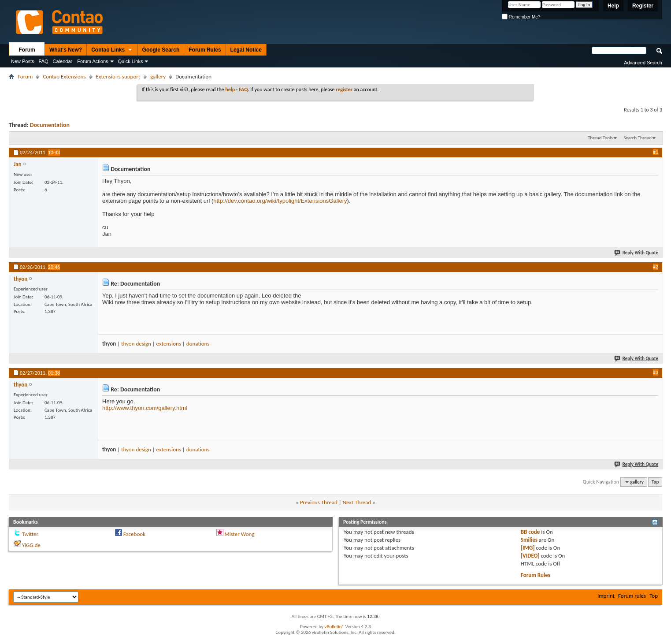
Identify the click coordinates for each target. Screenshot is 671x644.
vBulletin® (334, 627)
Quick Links (131, 61)
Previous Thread (319, 502)
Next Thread (357, 502)
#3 (656, 372)
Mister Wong (240, 534)
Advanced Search (643, 63)
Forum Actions (93, 61)
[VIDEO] (530, 556)
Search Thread (638, 138)
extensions (169, 344)
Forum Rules (205, 50)
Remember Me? (521, 17)
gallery (158, 76)
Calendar (63, 61)
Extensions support (118, 76)
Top (655, 482)
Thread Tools (600, 138)
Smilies (529, 540)
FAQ (44, 61)
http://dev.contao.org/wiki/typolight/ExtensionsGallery (280, 201)
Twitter (30, 534)
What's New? (66, 50)
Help (613, 6)
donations (198, 344)
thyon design (136, 344)
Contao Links (112, 50)
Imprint (606, 596)
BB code (530, 532)
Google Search (161, 50)
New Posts (23, 61)
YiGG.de (31, 545)
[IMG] (528, 548)
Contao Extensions (64, 76)
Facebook (134, 534)
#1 (656, 152)
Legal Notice (246, 50)
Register (643, 6)
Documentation (50, 125)
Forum (27, 50)
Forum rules (632, 596)
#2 (656, 267)
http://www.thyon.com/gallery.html (145, 408)
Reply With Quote (637, 253)
